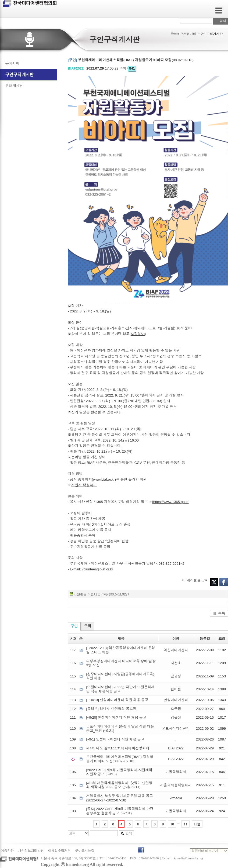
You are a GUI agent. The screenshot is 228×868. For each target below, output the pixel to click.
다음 (197, 824)
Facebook (224, 582)
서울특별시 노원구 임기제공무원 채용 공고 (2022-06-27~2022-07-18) (119, 798)
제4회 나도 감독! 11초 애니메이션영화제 (118, 748)
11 (186, 824)
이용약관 (7, 851)
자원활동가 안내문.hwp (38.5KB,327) (101, 594)
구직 (88, 626)
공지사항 (12, 64)
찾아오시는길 (85, 851)
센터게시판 (14, 86)
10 (172, 824)
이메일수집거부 (59, 851)
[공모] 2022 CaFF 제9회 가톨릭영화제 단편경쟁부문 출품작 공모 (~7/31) (120, 811)
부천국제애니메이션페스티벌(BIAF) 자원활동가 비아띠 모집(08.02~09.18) (120, 759)
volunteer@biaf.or (95, 569)
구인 (74, 626)
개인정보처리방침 (31, 851)
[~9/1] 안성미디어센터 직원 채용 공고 (115, 739)
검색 (220, 21)
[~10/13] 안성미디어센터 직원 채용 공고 (117, 700)
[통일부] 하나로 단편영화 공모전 (111, 709)
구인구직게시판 (19, 75)
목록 (219, 613)
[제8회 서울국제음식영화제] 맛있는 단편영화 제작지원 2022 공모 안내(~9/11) (119, 785)
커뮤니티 (190, 34)
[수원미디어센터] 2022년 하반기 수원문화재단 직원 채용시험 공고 (120, 689)
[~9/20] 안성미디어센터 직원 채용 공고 (116, 717)
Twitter (214, 582)
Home (175, 33)
